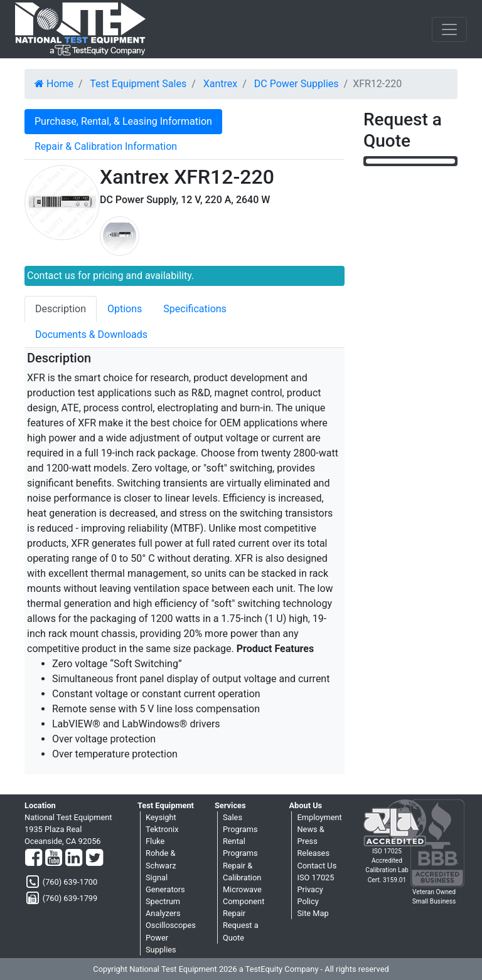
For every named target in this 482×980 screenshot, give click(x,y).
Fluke (155, 841)
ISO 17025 (315, 877)
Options (125, 309)
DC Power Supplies (297, 84)
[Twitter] (94, 858)
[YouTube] (54, 858)
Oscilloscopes (171, 925)
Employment (319, 817)
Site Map (313, 913)
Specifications (195, 309)
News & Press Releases (313, 841)
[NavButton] (449, 29)
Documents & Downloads (91, 335)
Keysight (161, 817)
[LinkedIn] (74, 858)
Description (61, 309)
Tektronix (162, 829)
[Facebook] (34, 858)
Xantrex (221, 84)
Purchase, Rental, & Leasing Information (123, 121)
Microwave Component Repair (244, 901)
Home (54, 84)
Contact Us (317, 866)
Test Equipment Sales (138, 84)
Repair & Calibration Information (106, 146)
